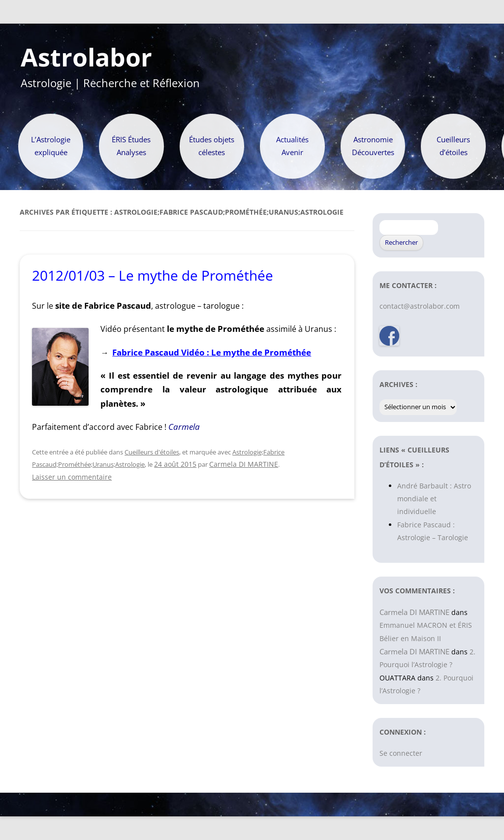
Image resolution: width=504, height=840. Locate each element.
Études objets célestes (212, 146)
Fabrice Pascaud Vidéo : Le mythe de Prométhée (212, 352)
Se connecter (401, 753)
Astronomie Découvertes (373, 146)
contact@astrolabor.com (420, 306)
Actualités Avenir (292, 146)
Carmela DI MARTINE (244, 464)
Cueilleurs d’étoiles (453, 146)
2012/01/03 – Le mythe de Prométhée (153, 275)
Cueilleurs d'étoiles (152, 452)
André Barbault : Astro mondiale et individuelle (434, 499)
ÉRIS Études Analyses (131, 146)
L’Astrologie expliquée (51, 146)
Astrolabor (86, 58)
